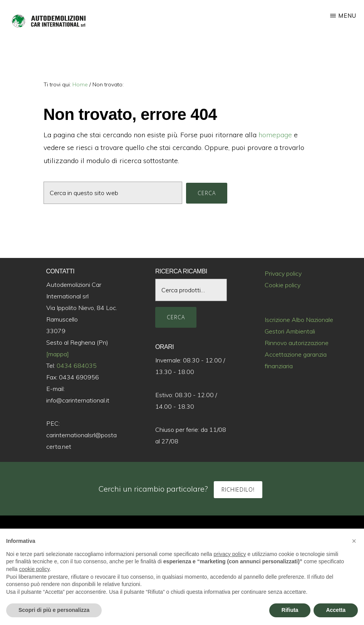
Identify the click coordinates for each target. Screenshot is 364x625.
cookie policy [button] (34, 569)
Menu (347, 16)
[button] (354, 541)
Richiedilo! (238, 489)
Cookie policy (283, 285)
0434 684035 (77, 366)
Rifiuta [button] (290, 610)
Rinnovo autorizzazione (297, 343)
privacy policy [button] (230, 554)
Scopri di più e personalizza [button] (54, 610)
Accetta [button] (336, 610)
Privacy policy (283, 273)
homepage (275, 135)
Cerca (176, 317)
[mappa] (58, 354)
